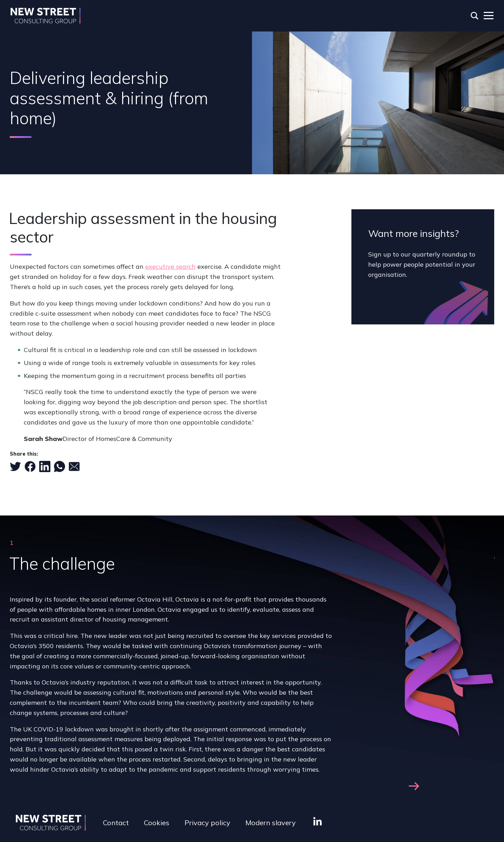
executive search (170, 266)
